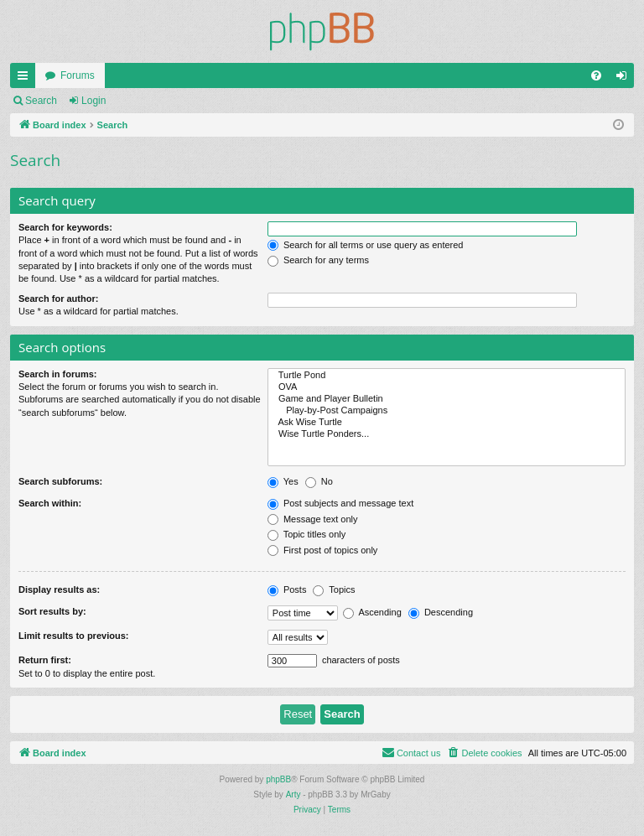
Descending (441, 612)
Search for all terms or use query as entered (366, 245)
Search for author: (58, 299)
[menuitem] (596, 75)
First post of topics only (323, 550)
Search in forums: (58, 374)
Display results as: (59, 589)
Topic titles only (306, 534)
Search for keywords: (65, 227)
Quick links (26, 79)
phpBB (278, 779)
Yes (283, 481)
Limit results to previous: (73, 636)
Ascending (372, 612)
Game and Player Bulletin (447, 399)
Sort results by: (52, 611)
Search (41, 101)
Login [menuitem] (625, 79)
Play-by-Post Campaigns (447, 411)
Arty (293, 794)
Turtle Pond (447, 376)
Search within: (50, 503)
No (319, 481)
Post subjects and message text (340, 503)
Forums (78, 75)
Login (93, 101)
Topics (334, 589)
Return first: (45, 660)
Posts (287, 589)
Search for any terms (318, 260)
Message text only (313, 519)
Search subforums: (60, 481)
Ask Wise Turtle (447, 423)
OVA (447, 387)
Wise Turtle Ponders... (447, 434)
